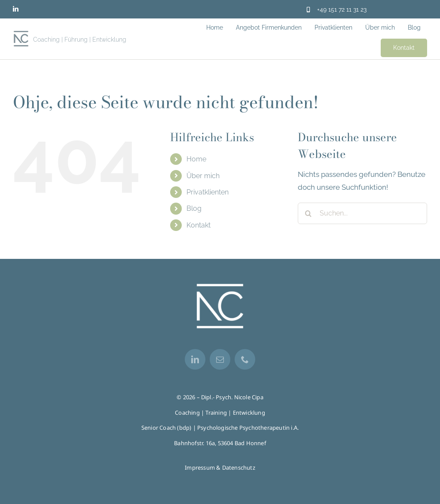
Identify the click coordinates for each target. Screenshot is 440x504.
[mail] (220, 359)
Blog (194, 208)
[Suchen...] (362, 213)
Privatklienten (208, 192)
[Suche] (309, 213)
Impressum (200, 468)
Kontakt (199, 225)
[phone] (245, 359)
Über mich (203, 176)
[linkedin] (16, 9)
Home (196, 159)
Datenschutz (239, 468)
